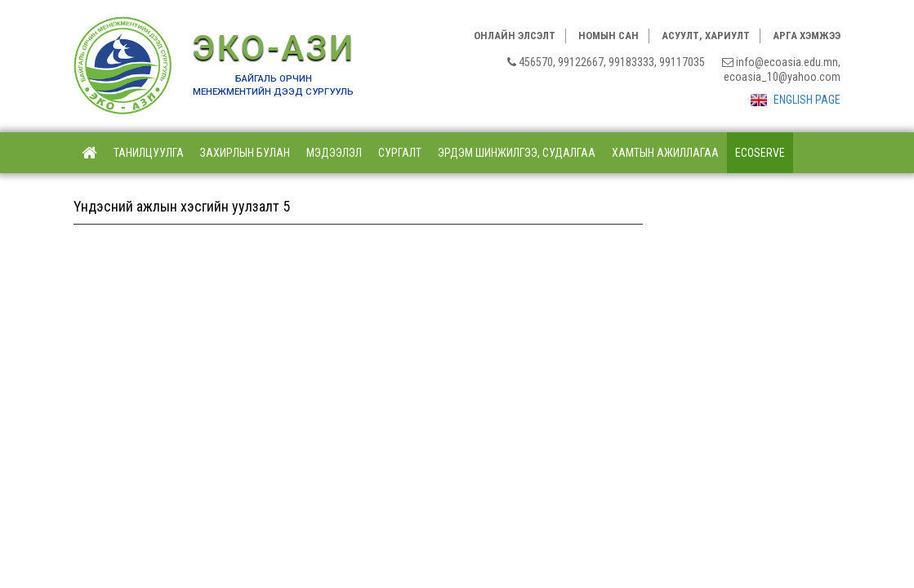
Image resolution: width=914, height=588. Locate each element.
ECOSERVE (760, 153)
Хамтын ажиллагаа (665, 153)
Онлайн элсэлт (515, 36)
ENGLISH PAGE (796, 100)
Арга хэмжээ (807, 36)
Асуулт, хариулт (706, 36)
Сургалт (400, 153)
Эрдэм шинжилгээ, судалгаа (517, 153)
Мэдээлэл (334, 153)
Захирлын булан (245, 153)
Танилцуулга (149, 153)
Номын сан (609, 36)
